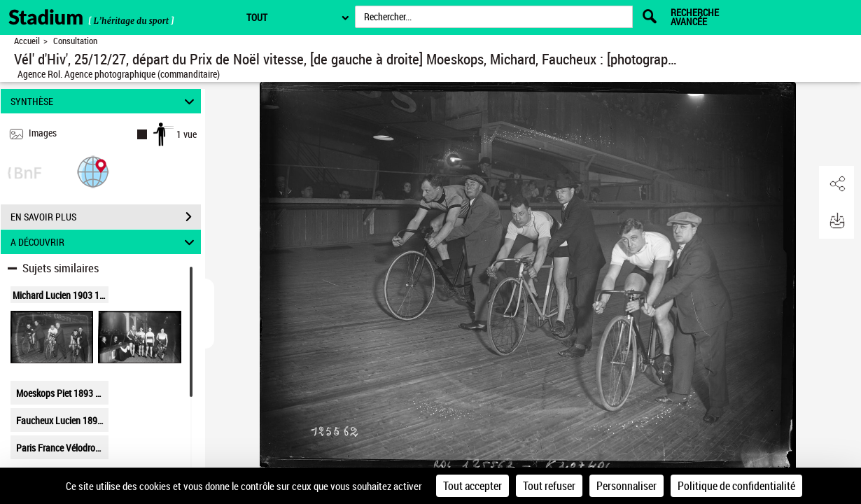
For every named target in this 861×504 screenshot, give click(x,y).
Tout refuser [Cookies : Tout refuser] (549, 486)
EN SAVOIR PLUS (106, 217)
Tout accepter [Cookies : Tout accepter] (472, 486)
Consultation (75, 41)
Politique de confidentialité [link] (736, 486)
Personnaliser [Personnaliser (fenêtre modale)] (626, 486)
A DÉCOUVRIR (104, 242)
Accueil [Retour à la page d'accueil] (27, 41)
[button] (93, 171)
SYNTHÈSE (104, 101)
